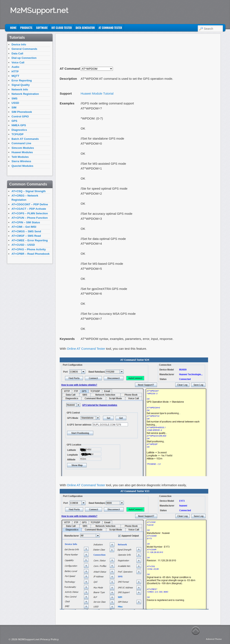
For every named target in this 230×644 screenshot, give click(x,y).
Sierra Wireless (21, 161)
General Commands (24, 49)
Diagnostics (19, 130)
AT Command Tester (110, 28)
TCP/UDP (17, 134)
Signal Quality (21, 85)
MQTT (15, 76)
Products (26, 28)
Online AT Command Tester (86, 349)
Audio (15, 67)
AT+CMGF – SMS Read (26, 236)
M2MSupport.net (39, 10)
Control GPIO (20, 116)
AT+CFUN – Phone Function (30, 218)
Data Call (17, 53)
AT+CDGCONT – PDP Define (30, 204)
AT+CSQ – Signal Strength (29, 191)
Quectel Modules (22, 166)
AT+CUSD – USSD (23, 245)
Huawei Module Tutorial (97, 93)
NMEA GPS (19, 125)
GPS (14, 121)
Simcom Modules (23, 148)
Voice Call (18, 62)
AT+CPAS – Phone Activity (29, 249)
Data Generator (85, 28)
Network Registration (25, 94)
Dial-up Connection (24, 58)
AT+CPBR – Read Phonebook (30, 254)
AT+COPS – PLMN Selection (30, 213)
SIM (14, 107)
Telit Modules (20, 157)
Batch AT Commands (25, 139)
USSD (15, 103)
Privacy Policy (49, 639)
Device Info (19, 44)
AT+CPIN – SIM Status (26, 222)
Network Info (20, 89)
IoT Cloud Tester (62, 28)
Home (13, 28)
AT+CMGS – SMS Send (26, 231)
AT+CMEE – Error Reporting (30, 240)
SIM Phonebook (22, 112)
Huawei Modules (22, 152)
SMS (14, 98)
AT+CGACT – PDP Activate (29, 209)
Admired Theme (214, 639)
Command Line (21, 143)
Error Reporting (22, 80)
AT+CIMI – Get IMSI (24, 227)
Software (42, 28)
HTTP (15, 71)
